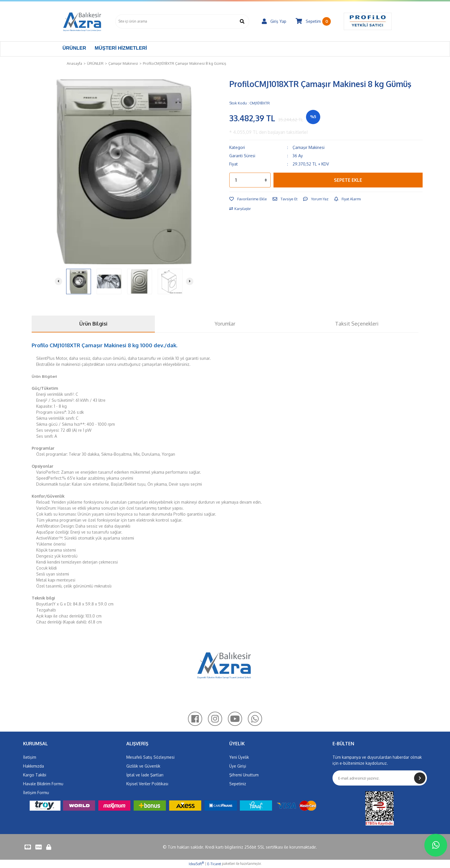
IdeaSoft (196, 864)
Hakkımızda (34, 766)
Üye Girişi (238, 766)
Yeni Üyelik (239, 757)
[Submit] (420, 778)
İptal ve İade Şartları (145, 775)
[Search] (182, 21)
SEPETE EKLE (348, 180)
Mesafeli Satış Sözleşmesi (150, 757)
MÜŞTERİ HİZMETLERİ (121, 48)
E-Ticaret (214, 864)
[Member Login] (274, 21)
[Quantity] (250, 180)
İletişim (30, 757)
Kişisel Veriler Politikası (147, 784)
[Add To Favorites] (248, 199)
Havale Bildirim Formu (43, 784)
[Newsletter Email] (380, 778)
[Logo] (82, 21)
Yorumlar (225, 324)
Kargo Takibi (35, 775)
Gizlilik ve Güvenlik (143, 766)
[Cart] (313, 21)
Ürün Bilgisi (93, 324)
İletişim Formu (36, 793)
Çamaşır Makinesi (309, 147)
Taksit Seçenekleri (357, 324)
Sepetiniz (238, 784)
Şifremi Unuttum (244, 775)
